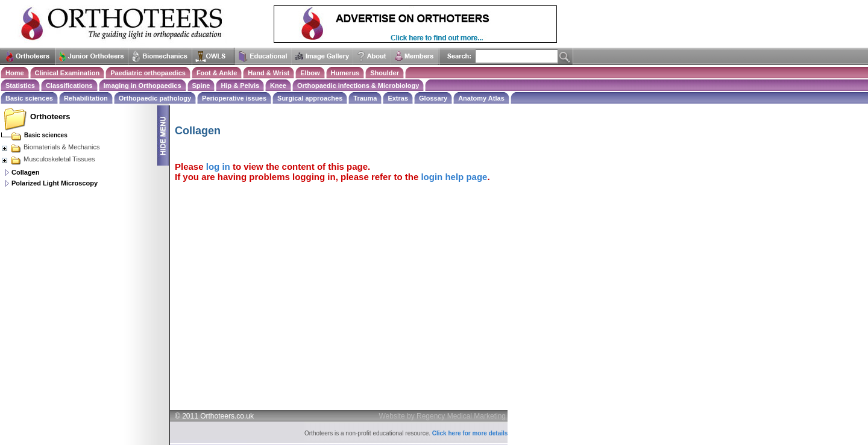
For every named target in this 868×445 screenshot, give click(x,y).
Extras (398, 98)
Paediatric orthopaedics (148, 73)
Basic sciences (29, 98)
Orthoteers (50, 117)
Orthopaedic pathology (155, 98)
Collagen (25, 172)
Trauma (365, 98)
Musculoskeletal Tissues (48, 159)
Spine (201, 86)
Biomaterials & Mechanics (50, 147)
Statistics (20, 86)
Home (15, 73)
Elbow (310, 73)
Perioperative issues (234, 98)
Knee (278, 86)
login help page (454, 177)
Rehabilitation (86, 98)
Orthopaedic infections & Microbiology (358, 86)
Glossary (433, 98)
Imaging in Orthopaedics (143, 86)
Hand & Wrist (269, 73)
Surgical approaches (310, 98)
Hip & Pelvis (240, 86)
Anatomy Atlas (481, 98)
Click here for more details (470, 433)
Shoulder (385, 73)
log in (218, 166)
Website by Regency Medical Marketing (443, 416)
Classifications (69, 86)
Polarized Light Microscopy (55, 183)
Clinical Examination (68, 73)
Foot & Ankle (217, 73)
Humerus (345, 73)
